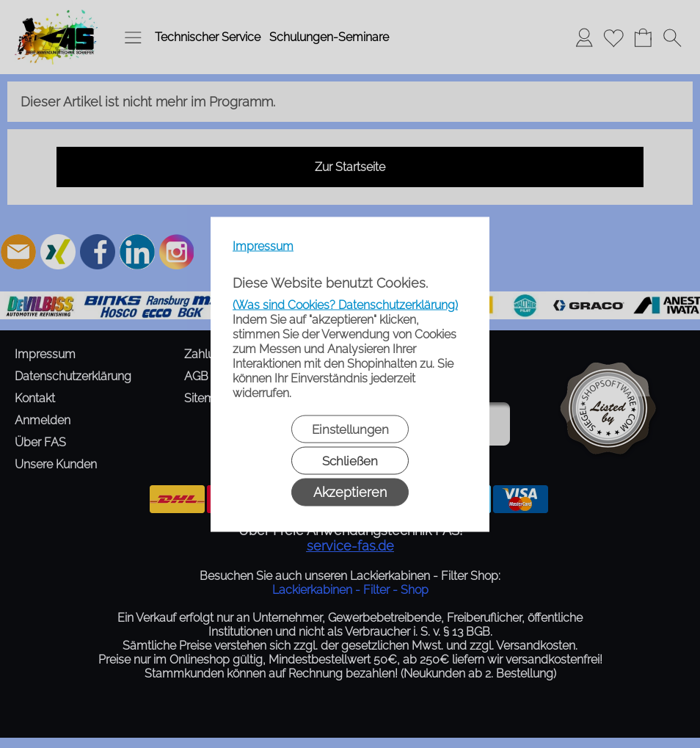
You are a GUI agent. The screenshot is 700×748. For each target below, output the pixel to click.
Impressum (263, 246)
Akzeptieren (350, 491)
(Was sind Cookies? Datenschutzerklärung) (345, 304)
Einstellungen (350, 429)
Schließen (350, 460)
